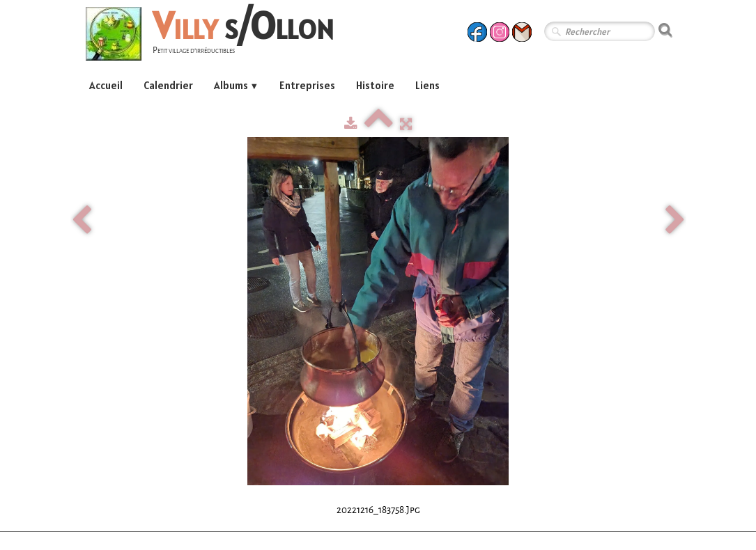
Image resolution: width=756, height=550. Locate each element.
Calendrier (168, 85)
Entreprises (307, 85)
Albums (237, 85)
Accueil (106, 85)
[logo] (215, 36)
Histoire (375, 85)
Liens (427, 85)
